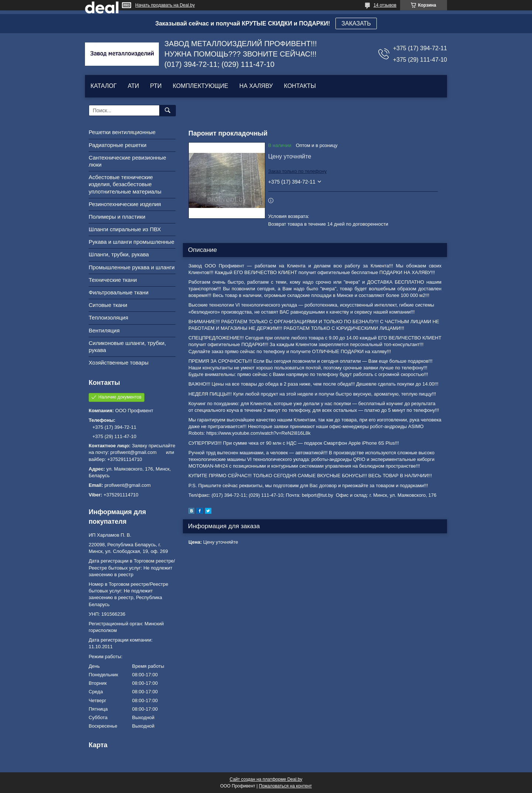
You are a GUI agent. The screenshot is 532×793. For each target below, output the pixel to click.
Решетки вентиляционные (122, 132)
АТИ (134, 86)
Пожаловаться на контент (285, 786)
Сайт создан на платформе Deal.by (266, 779)
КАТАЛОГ (104, 86)
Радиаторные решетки (117, 145)
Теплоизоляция (108, 317)
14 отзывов (385, 5)
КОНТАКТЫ (300, 86)
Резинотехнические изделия (125, 204)
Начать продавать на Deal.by (165, 5)
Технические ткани (113, 280)
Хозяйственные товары (119, 363)
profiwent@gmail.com (128, 485)
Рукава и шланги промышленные (132, 242)
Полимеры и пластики (117, 217)
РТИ (156, 86)
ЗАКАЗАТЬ (356, 23)
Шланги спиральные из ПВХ (125, 229)
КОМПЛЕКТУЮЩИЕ (201, 86)
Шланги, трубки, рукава (119, 254)
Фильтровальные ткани (119, 292)
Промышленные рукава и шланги (132, 267)
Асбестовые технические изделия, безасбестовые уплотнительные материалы (125, 184)
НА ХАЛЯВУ (256, 86)
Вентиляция (104, 330)
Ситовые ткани (108, 305)
